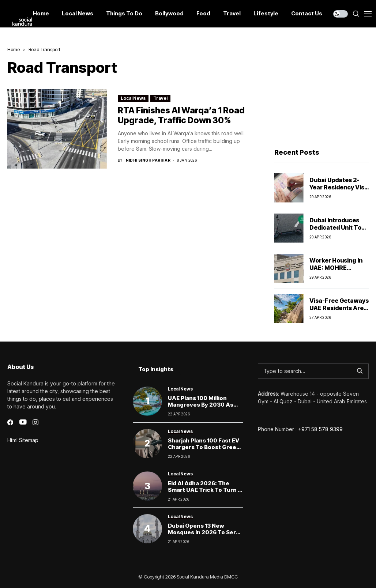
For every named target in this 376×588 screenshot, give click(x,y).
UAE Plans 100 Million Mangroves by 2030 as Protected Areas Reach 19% (201, 408)
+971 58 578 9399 (320, 429)
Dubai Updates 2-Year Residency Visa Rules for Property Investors (339, 191)
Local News (133, 98)
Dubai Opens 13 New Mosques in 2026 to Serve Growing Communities (205, 532)
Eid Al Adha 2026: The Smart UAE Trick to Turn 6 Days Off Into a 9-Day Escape (205, 493)
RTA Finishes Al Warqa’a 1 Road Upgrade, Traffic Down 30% (181, 116)
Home (14, 49)
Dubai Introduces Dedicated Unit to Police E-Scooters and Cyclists (336, 231)
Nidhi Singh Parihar (148, 160)
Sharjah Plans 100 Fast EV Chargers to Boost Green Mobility (204, 447)
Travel (160, 98)
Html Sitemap (23, 440)
